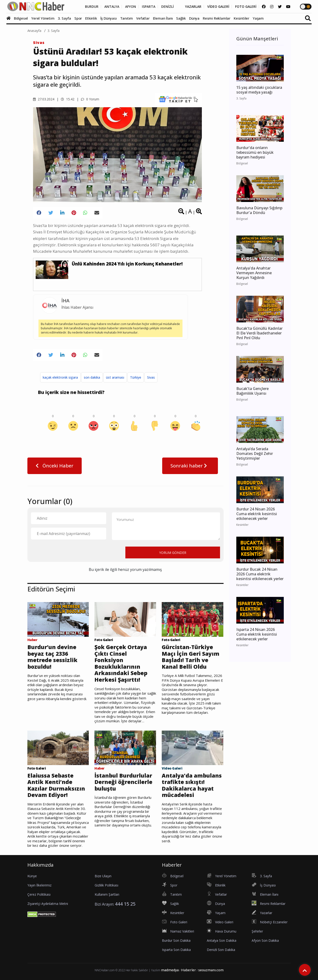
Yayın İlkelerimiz (39, 885)
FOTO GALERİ (246, 7)
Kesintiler (242, 18)
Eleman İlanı (163, 18)
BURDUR (92, 7)
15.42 (68, 99)
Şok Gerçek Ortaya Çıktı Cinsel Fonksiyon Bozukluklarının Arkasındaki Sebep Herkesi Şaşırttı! (121, 663)
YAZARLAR (193, 7)
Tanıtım (127, 18)
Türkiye (136, 377)
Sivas (39, 43)
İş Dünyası (109, 18)
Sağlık (181, 18)
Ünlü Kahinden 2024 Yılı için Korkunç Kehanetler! (127, 264)
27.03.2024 (44, 99)
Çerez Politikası (39, 894)
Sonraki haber (190, 466)
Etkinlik (91, 18)
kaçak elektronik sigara (60, 377)
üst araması (115, 377)
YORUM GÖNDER (173, 553)
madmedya (170, 970)
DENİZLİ (167, 7)
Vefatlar (143, 18)
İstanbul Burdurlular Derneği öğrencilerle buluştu (123, 782)
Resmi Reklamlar (217, 18)
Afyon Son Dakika (265, 940)
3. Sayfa (64, 18)
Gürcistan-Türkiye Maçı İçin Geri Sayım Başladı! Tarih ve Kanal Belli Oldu (191, 657)
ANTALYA (112, 7)
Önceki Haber (55, 466)
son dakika (92, 377)
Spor (78, 18)
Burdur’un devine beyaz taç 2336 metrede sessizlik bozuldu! (52, 657)
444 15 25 (125, 904)
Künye (32, 876)
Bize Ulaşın (103, 876)
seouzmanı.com (211, 970)
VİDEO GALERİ (218, 7)
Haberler (189, 970)
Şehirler (257, 931)
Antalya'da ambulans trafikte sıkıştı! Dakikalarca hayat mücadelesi (192, 785)
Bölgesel (21, 18)
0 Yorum (90, 99)
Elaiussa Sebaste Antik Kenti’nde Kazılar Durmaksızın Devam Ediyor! (56, 785)
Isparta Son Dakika (176, 950)
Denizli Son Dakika (221, 950)
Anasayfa (34, 31)
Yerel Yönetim (43, 18)
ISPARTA (149, 7)
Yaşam (258, 18)
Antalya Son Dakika (222, 940)
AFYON (131, 7)
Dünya (194, 18)
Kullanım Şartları (107, 894)
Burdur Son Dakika (176, 940)
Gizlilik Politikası (106, 885)
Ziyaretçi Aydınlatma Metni (48, 904)
